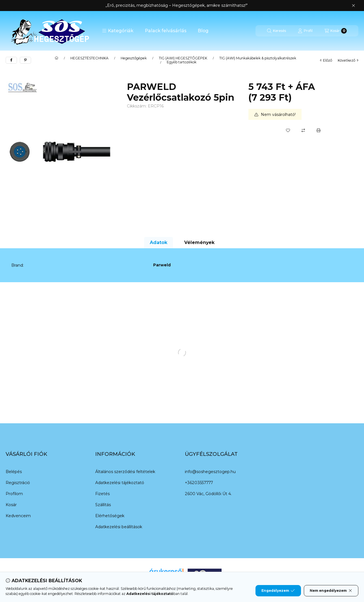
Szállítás (103, 505)
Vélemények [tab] (199, 242)
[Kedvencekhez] (288, 130)
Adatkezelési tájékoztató (120, 483)
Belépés (14, 472)
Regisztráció (18, 483)
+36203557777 (199, 483)
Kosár (11, 505)
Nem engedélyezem (331, 591)
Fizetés (102, 494)
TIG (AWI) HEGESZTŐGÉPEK (183, 58)
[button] (118, 31)
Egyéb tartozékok (182, 62)
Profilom (14, 494)
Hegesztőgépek (134, 58)
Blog (203, 31)
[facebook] (11, 60)
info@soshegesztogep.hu (210, 472)
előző (326, 60)
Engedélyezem (278, 591)
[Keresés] (277, 31)
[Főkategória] (57, 58)
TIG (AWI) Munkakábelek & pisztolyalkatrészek (258, 58)
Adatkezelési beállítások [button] (119, 527)
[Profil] (305, 31)
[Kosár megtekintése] (336, 31)
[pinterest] (25, 60)
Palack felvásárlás (166, 31)
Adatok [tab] (159, 242)
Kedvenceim (18, 516)
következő (348, 60)
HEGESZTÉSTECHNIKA (89, 58)
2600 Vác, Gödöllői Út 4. (208, 494)
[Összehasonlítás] (303, 130)
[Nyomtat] (318, 130)
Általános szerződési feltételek (125, 472)
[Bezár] (353, 6)
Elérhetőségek (110, 516)
